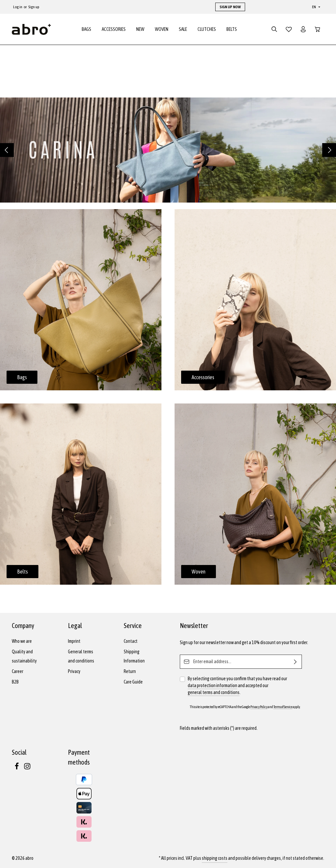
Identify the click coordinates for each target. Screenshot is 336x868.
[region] (168, 152)
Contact (131, 641)
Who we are (22, 641)
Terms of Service (283, 707)
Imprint (74, 641)
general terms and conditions (214, 692)
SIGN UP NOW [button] (230, 7)
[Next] (329, 152)
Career (18, 671)
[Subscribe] (295, 662)
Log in (18, 7)
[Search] (274, 30)
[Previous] (7, 152)
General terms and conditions (81, 656)
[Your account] (303, 30)
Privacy (74, 671)
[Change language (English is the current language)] (315, 7)
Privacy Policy (259, 707)
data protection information (212, 685)
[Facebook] (17, 768)
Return (130, 671)
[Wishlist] (289, 30)
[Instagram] (27, 768)
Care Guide (133, 682)
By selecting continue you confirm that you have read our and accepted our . (237, 686)
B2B (15, 682)
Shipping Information (134, 656)
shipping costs (215, 858)
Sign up (34, 7)
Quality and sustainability (24, 656)
